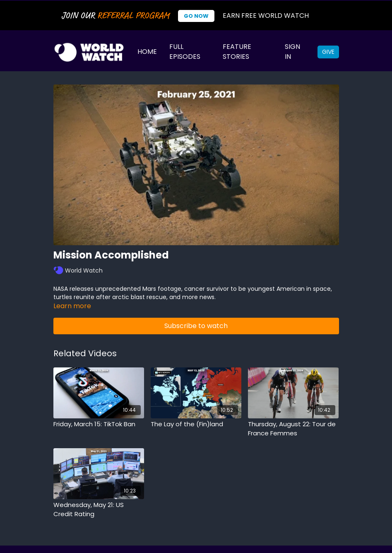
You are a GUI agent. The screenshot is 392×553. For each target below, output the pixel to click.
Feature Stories (237, 52)
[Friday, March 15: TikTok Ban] (99, 424)
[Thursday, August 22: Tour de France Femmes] (293, 429)
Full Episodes (185, 52)
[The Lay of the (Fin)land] (196, 424)
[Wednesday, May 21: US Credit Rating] (99, 510)
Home (147, 52)
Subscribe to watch (196, 326)
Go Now (196, 16)
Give (328, 52)
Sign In (292, 52)
